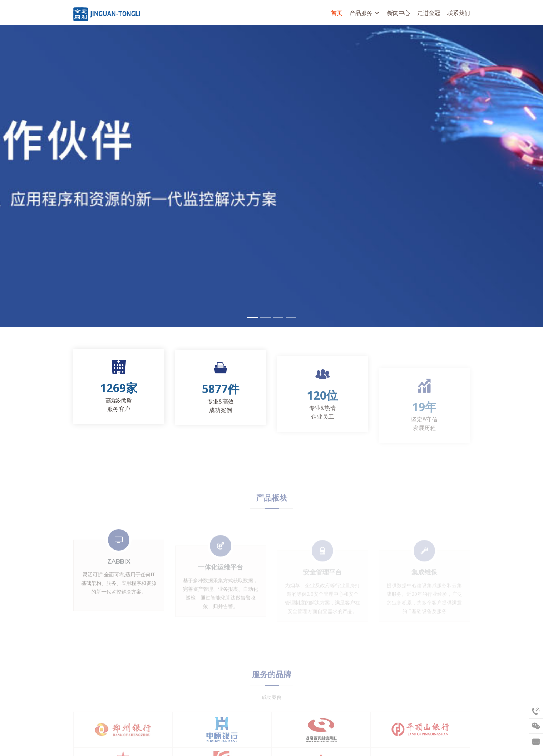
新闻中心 (399, 13)
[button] (14, 176)
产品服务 (361, 13)
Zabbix (119, 577)
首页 (337, 13)
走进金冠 (429, 13)
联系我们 (459, 13)
